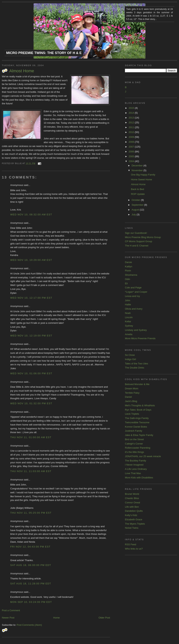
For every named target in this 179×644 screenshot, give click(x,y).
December (138, 166)
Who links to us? (134, 549)
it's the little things (134, 452)
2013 (132, 118)
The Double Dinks (135, 368)
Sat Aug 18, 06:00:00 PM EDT (31, 565)
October (136, 200)
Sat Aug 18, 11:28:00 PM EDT (31, 584)
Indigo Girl (130, 359)
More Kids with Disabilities (139, 478)
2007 (132, 147)
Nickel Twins (132, 528)
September (138, 205)
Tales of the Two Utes (136, 364)
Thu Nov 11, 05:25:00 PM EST (31, 513)
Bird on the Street (134, 439)
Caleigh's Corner (134, 444)
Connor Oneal (132, 503)
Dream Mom (132, 389)
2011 (132, 127)
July (134, 215)
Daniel (128, 397)
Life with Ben (132, 507)
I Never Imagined (134, 465)
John (128, 300)
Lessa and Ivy (132, 296)
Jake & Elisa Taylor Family (139, 435)
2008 (132, 142)
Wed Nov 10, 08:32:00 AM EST (31, 215)
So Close (130, 355)
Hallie (128, 304)
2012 (132, 122)
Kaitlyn (129, 266)
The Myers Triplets (135, 524)
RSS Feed (131, 544)
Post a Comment (11, 610)
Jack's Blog (131, 401)
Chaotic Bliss (132, 498)
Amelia (129, 334)
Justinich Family (134, 431)
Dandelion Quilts (134, 511)
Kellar (128, 321)
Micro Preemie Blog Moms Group (143, 237)
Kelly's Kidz (131, 515)
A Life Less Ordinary (136, 469)
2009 (132, 137)
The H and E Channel (137, 246)
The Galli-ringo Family (137, 418)
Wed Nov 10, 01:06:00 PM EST (31, 373)
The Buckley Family (135, 461)
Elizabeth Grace (134, 519)
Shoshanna (131, 275)
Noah (128, 313)
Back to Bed (137, 189)
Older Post (104, 618)
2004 (132, 161)
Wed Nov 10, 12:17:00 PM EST (31, 298)
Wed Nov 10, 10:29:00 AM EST (31, 260)
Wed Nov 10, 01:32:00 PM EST (31, 403)
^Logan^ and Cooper (136, 292)
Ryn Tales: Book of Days (138, 410)
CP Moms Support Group (139, 241)
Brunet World (132, 494)
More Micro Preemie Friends (140, 338)
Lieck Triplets (132, 414)
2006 (132, 152)
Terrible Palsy (132, 393)
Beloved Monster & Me (137, 384)
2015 (132, 108)
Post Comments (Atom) (29, 625)
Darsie (128, 262)
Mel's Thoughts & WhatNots (140, 405)
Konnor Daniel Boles (136, 427)
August (136, 210)
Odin (127, 279)
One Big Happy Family (143, 175)
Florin (128, 271)
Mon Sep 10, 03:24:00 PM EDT (31, 602)
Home (57, 618)
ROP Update (138, 194)
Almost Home (22, 71)
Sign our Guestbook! (136, 233)
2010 (132, 132)
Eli (126, 283)
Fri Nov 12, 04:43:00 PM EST (30, 547)
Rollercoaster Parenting (138, 448)
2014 (132, 113)
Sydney (129, 326)
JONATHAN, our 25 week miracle (143, 456)
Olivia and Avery (134, 309)
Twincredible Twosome (137, 422)
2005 (132, 156)
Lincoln (129, 317)
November (138, 170)
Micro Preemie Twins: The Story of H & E (44, 53)
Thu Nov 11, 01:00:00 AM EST (31, 437)
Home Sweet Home (141, 179)
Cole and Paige (133, 288)
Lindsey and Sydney (136, 330)
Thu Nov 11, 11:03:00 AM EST (31, 471)
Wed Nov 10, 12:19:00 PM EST (31, 336)
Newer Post (8, 618)
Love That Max (133, 473)
